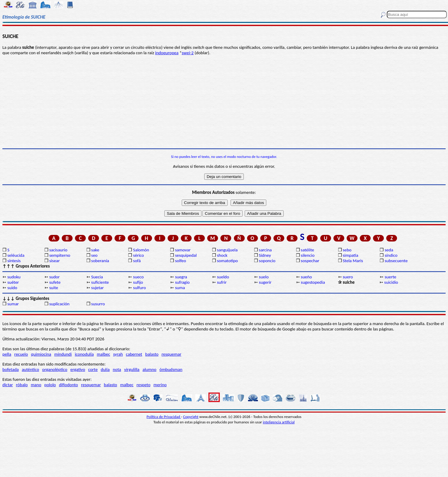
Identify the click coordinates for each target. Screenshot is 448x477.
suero (348, 277)
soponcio (267, 261)
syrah (118, 354)
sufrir (222, 282)
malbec (103, 354)
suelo (264, 277)
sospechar (310, 261)
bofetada (10, 369)
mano (36, 385)
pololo (50, 385)
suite (54, 288)
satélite (307, 250)
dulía (105, 369)
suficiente (100, 282)
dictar (8, 385)
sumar (13, 304)
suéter (13, 282)
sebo (347, 250)
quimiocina (41, 354)
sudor (54, 277)
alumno (149, 369)
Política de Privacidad (164, 417)
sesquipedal (186, 255)
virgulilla (132, 369)
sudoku (14, 277)
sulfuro (140, 288)
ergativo (78, 369)
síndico (391, 255)
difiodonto (68, 385)
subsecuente (396, 261)
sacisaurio (58, 250)
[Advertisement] (224, 102)
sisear (54, 261)
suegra (181, 277)
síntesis (14, 261)
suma (180, 288)
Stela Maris (353, 261)
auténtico (31, 369)
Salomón (141, 250)
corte (93, 369)
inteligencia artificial (279, 422)
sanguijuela (227, 250)
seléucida (16, 255)
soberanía (100, 261)
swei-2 (188, 53)
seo (94, 255)
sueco (138, 277)
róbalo (22, 385)
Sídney (265, 255)
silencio (308, 255)
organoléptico (55, 369)
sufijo (138, 282)
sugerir (265, 282)
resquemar (172, 354)
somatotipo (227, 261)
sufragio (182, 282)
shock (222, 255)
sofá (137, 261)
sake (95, 250)
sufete (55, 282)
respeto (143, 385)
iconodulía (84, 354)
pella (7, 354)
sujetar (97, 288)
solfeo (181, 261)
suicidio (391, 282)
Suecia (97, 277)
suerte (391, 277)
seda (389, 250)
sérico (139, 255)
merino (160, 385)
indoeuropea (167, 53)
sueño (306, 277)
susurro (98, 304)
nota (117, 369)
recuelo (21, 354)
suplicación (59, 304)
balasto (152, 354)
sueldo (223, 277)
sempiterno (60, 255)
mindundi (63, 354)
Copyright (191, 417)
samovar (183, 250)
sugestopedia (313, 282)
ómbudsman (171, 369)
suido (12, 288)
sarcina (265, 250)
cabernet (134, 354)
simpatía (351, 255)
